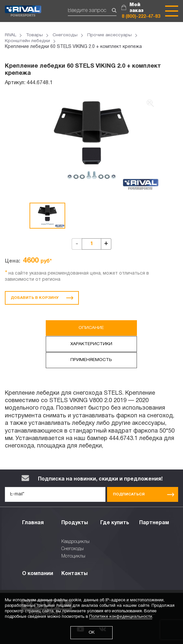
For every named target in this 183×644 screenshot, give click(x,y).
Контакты (75, 559)
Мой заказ (136, 8)
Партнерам (154, 508)
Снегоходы (73, 534)
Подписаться (149, 480)
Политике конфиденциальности (121, 617)
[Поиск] (92, 11)
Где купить (115, 508)
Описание (50, 328)
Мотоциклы (73, 542)
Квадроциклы (75, 527)
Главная (33, 508)
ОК (91, 633)
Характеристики (133, 328)
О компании (38, 559)
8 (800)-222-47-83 (141, 17)
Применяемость (91, 345)
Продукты (75, 508)
